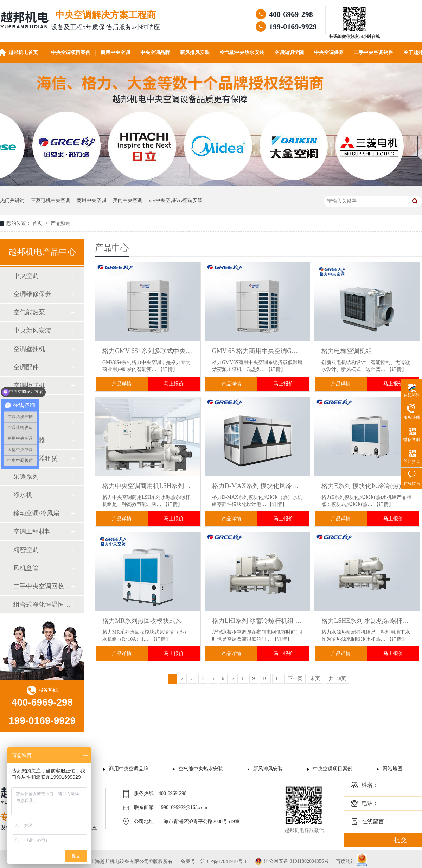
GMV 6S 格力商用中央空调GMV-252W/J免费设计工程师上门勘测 (258, 351)
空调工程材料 (32, 531)
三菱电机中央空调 (51, 200)
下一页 (295, 678)
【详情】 (168, 369)
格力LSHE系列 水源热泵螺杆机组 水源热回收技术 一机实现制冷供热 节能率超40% (367, 621)
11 (278, 678)
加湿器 (23, 422)
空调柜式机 (29, 385)
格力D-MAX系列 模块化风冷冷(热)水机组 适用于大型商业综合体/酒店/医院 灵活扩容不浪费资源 (258, 486)
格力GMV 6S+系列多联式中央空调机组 (148, 351)
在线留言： (376, 821)
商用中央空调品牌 (129, 769)
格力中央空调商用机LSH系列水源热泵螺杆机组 (148, 486)
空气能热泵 (29, 312)
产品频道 (60, 223)
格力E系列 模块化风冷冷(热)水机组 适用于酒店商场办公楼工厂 (367, 486)
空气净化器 (29, 440)
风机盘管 (26, 568)
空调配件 (26, 367)
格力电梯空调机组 (347, 351)
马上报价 (174, 384)
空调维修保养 (32, 294)
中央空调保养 (329, 53)
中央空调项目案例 (71, 53)
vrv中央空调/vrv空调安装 (176, 200)
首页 (38, 223)
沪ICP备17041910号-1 (223, 862)
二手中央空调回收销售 (42, 586)
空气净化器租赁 (36, 458)
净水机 (23, 495)
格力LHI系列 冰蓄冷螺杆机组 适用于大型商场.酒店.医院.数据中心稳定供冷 (258, 621)
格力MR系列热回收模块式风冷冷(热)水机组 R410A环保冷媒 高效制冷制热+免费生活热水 (148, 621)
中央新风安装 (32, 331)
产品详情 (122, 384)
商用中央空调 (115, 53)
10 (265, 678)
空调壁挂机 (29, 349)
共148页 (337, 678)
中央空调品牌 (155, 53)
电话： (370, 803)
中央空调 (26, 276)
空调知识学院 (289, 53)
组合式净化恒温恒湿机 (42, 605)
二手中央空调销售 (373, 53)
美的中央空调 (128, 200)
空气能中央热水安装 (242, 53)
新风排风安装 (195, 53)
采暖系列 (26, 477)
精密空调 (26, 550)
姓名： (370, 785)
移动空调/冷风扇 (36, 513)
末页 (315, 678)
